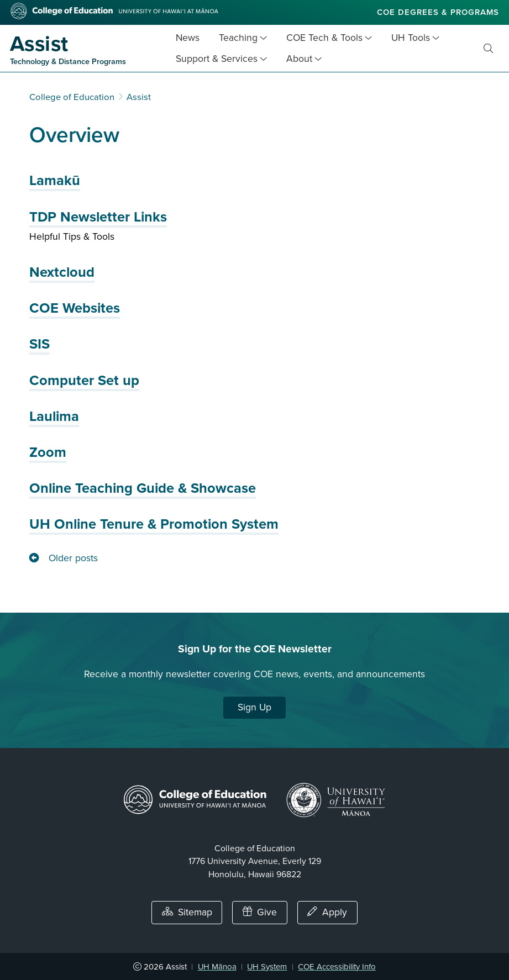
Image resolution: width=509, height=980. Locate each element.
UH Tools (411, 38)
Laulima (54, 417)
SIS (40, 344)
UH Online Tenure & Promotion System (154, 524)
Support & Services (217, 59)
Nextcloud (62, 272)
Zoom (48, 452)
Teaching (238, 38)
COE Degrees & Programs (438, 12)
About (299, 59)
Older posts (73, 558)
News (188, 38)
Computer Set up (84, 381)
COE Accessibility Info (337, 967)
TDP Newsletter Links (98, 217)
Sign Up (254, 707)
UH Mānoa (217, 967)
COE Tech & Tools (324, 38)
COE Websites (75, 308)
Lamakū (55, 181)
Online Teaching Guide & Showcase (143, 488)
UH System (267, 967)
